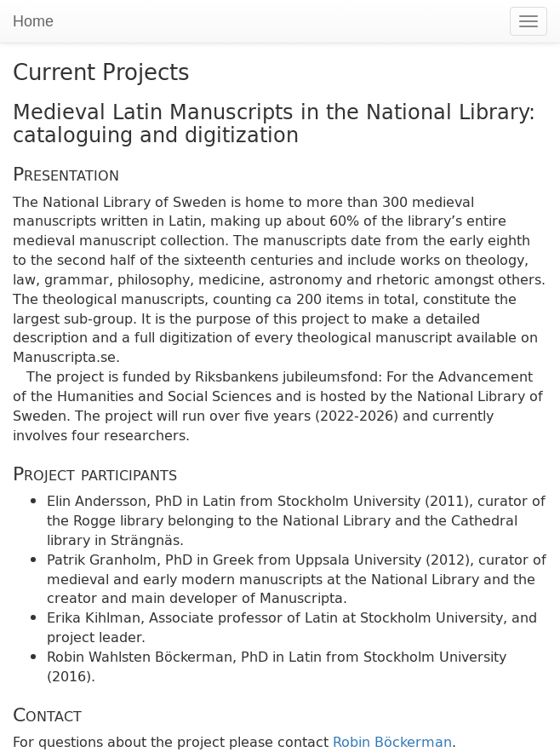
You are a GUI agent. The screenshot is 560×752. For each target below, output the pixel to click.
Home (33, 21)
